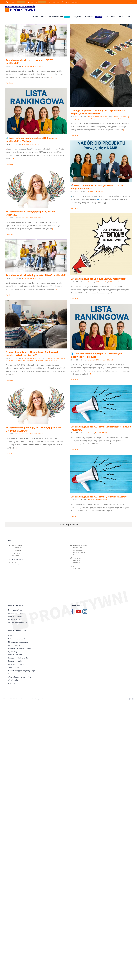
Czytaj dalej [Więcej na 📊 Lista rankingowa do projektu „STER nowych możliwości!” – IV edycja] (9, 164)
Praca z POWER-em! (16, 655)
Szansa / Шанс (14, 667)
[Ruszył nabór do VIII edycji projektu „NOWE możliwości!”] (36, 40)
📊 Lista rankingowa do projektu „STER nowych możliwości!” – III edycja (96, 355)
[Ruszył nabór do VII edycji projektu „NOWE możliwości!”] (36, 256)
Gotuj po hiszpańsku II (16, 639)
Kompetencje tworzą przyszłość (20, 648)
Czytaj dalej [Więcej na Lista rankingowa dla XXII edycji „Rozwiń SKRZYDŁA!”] (74, 516)
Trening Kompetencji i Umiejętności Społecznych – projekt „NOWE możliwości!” (98, 112)
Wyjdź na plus (13, 680)
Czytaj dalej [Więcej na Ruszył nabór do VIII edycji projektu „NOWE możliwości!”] (9, 83)
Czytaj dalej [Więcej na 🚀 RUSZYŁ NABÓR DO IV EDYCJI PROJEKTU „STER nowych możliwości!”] (74, 208)
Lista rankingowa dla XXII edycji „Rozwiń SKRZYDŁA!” (99, 497)
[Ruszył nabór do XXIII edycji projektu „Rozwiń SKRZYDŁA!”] (36, 189)
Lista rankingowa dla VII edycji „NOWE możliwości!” (98, 279)
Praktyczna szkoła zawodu (18, 658)
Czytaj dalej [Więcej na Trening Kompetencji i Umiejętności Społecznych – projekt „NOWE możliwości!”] (74, 135)
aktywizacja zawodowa (120, 117)
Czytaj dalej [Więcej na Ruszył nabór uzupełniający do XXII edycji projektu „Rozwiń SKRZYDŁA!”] (9, 454)
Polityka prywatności (38, 699)
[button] (129, 17)
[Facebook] (72, 611)
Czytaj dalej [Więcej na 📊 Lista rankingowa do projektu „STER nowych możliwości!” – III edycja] (74, 380)
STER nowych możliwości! (30, 144)
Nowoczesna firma (15, 610)
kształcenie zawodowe (87, 119)
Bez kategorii (91, 360)
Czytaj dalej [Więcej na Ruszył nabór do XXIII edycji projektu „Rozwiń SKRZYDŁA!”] (9, 234)
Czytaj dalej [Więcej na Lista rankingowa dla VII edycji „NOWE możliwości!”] (74, 298)
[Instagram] (85, 611)
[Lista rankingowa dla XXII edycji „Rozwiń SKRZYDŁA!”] (101, 474)
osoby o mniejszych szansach (105, 119)
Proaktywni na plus (15, 661)
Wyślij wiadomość (17, 559)
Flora (10, 636)
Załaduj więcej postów (69, 525)
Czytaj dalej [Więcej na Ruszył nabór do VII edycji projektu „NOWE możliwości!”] (9, 295)
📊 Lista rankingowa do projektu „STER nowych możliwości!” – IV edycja (31, 139)
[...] (51, 77)
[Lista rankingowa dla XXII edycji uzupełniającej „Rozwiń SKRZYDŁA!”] (101, 404)
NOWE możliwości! (36, 66)
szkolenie (118, 119)
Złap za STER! (13, 683)
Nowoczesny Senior (16, 613)
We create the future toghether (20, 677)
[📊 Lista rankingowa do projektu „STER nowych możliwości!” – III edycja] (101, 327)
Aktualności (26, 66)
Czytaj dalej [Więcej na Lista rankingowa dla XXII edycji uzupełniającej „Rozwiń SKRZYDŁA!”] (74, 449)
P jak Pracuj (13, 652)
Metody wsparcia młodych (18, 642)
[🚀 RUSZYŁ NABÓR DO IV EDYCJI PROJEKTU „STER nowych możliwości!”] (101, 161)
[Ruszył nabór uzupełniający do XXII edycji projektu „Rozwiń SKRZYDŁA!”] (36, 405)
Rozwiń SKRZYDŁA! (36, 218)
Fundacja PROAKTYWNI (11, 699)
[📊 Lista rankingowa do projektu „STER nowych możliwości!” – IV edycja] (36, 111)
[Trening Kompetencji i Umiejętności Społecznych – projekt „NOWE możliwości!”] (101, 66)
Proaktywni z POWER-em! (18, 664)
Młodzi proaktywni (15, 645)
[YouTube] (79, 611)
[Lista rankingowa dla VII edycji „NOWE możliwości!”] (101, 244)
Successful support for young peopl (21, 671)
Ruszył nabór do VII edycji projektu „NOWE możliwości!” (36, 275)
